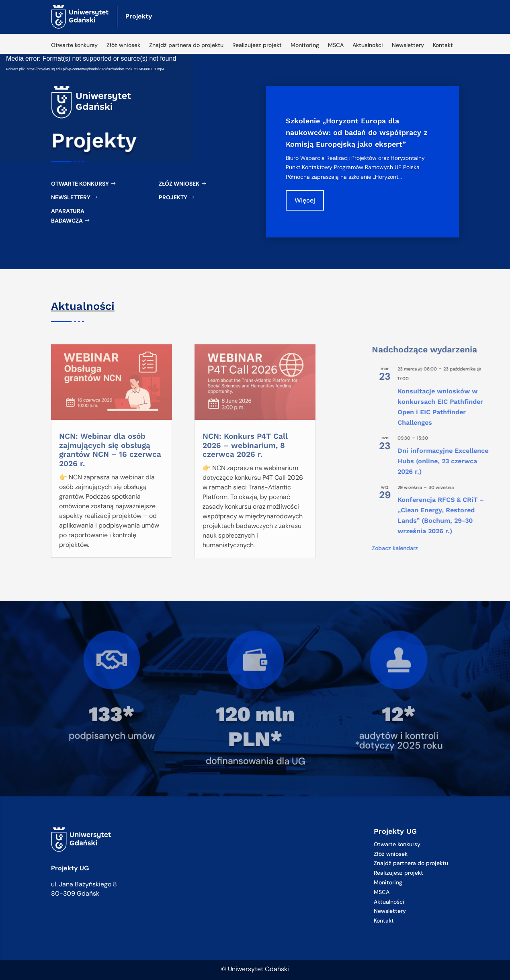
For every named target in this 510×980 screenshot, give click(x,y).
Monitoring (305, 45)
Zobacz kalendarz (464, 548)
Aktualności (368, 45)
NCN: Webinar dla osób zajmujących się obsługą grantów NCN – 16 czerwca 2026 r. (110, 450)
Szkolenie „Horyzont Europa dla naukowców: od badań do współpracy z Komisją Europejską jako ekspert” (358, 132)
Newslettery (408, 45)
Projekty (173, 197)
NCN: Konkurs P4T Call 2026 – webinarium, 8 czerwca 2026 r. (245, 445)
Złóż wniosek (123, 45)
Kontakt (443, 45)
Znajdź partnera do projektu (186, 45)
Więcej (309, 200)
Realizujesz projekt (257, 45)
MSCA (336, 45)
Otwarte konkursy (74, 45)
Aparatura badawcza (68, 216)
